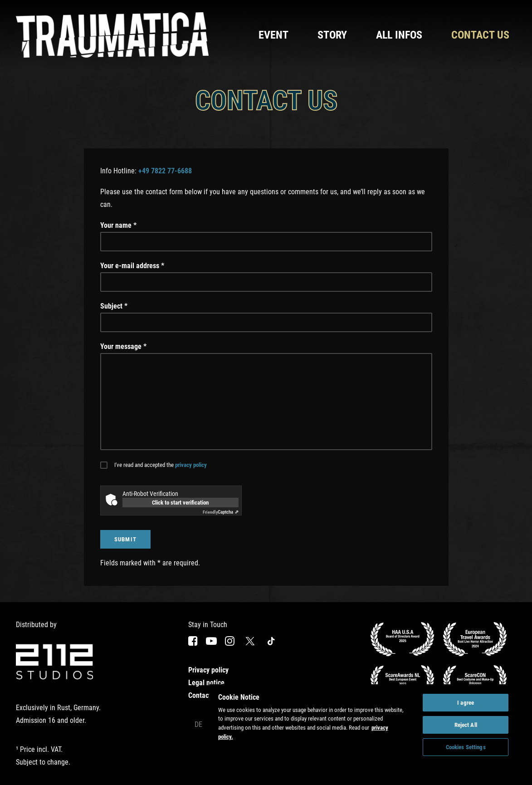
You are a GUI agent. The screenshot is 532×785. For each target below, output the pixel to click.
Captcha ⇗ (221, 512)
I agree (466, 703)
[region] (363, 727)
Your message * (123, 346)
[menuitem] (277, 35)
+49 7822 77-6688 (165, 171)
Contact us (480, 35)
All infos (399, 35)
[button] (193, 643)
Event (273, 35)
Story (332, 35)
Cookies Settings (466, 747)
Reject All (466, 725)
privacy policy (191, 465)
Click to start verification (180, 503)
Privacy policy (208, 670)
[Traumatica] (112, 35)
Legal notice (206, 683)
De (198, 724)
